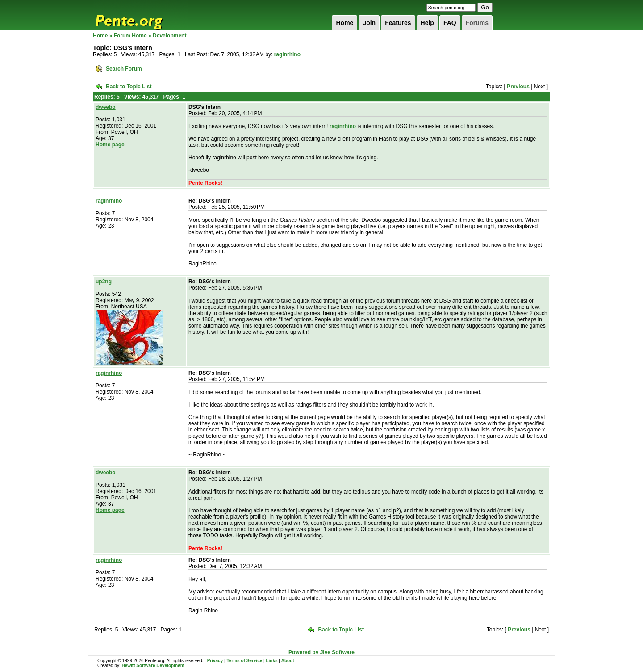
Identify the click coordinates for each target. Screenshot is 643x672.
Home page (110, 145)
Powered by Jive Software (321, 652)
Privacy (215, 661)
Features (398, 23)
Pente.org (140, 15)
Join (369, 23)
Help (427, 23)
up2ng (104, 282)
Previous (518, 87)
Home (344, 23)
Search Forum (124, 69)
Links (271, 661)
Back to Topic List (129, 87)
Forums (477, 23)
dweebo (106, 107)
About (288, 661)
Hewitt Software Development (153, 666)
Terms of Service (244, 661)
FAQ (450, 23)
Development (169, 36)
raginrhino (287, 54)
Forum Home (130, 36)
